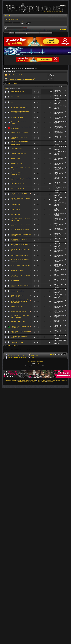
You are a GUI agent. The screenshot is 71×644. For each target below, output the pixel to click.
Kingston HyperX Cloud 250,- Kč (19, 255)
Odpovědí (44, 86)
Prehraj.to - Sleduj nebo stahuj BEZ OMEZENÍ (22, 79)
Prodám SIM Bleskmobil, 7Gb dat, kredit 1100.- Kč (20, 327)
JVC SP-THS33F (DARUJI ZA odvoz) (19, 194)
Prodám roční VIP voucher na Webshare (19, 123)
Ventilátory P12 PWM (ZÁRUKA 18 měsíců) (20, 286)
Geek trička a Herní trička (16, 75)
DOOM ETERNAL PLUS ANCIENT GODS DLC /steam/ (20, 317)
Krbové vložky (50, 382)
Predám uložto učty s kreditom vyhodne (19, 337)
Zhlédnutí (50, 86)
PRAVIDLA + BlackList (17, 92)
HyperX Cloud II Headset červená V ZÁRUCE (20, 332)
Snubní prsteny (61, 380)
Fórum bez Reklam (38, 64)
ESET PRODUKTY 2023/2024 (19, 107)
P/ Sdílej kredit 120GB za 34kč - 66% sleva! (21, 168)
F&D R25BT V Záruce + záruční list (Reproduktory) (20, 276)
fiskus (6, 88)
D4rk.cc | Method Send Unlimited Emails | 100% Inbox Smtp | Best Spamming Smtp (20, 143)
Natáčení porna (33, 380)
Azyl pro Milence (15, 380)
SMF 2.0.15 (30, 362)
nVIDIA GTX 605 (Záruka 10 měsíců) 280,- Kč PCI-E (21, 220)
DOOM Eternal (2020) (17, 306)
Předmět (21, 86)
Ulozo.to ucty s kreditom (17, 291)
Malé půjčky (26, 382)
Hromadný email (7, 380)
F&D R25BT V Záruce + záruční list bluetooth (20, 225)
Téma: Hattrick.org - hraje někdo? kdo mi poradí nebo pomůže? (21, 179)
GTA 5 (12, 102)
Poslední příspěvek (60, 86)
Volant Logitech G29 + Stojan (19, 189)
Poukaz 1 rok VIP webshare (18, 153)
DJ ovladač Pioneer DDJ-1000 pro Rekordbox (20, 260)
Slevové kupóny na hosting (35, 382)
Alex (36, 69)
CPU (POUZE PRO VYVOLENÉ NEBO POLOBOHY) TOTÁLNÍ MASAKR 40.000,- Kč (19, 301)
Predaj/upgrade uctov (17, 148)
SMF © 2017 (35, 362)
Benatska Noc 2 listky (17, 163)
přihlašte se (12, 22)
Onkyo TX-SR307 (16, 209)
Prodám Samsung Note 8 (18, 342)
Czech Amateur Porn (47, 380)
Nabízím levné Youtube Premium (20, 133)
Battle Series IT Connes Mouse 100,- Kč (21, 250)
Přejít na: (52, 354)
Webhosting (44, 382)
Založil (37, 86)
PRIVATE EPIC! (15, 281)
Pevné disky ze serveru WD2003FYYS (17, 296)
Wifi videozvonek (15, 214)
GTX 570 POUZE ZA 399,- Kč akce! (20, 230)
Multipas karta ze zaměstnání (19, 311)
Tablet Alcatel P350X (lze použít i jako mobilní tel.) (21, 235)
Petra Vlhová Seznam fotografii (19, 97)
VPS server (54, 380)
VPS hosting (39, 380)
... (12, 84)
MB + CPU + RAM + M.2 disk (19, 184)
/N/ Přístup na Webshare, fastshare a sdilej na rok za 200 (21, 174)
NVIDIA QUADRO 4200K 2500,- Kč (20, 266)
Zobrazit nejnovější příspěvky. (12, 19)
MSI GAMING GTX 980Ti (17, 271)
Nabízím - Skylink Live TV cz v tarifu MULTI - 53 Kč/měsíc (20, 199)
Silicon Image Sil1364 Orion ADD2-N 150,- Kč (21, 245)
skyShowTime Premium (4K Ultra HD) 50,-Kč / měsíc (21, 128)
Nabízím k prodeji (15, 158)
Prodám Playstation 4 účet (18, 322)
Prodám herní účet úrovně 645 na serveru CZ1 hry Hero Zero (20, 112)
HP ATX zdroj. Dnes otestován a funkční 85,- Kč (19, 240)
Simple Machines (40, 362)
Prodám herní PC (15, 204)
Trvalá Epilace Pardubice (24, 380)
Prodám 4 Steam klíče (17, 117)
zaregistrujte (20, 22)
